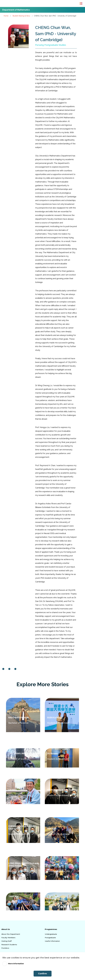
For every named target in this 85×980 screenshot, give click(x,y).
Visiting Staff (6, 941)
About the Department (10, 934)
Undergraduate (51, 934)
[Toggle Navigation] (81, 3)
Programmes (51, 929)
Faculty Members (8, 937)
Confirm (42, 974)
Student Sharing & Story (21, 16)
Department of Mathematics (18, 10)
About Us (6, 929)
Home (6, 16)
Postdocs (5, 948)
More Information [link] (17, 964)
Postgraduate (50, 937)
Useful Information (52, 941)
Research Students (9, 944)
